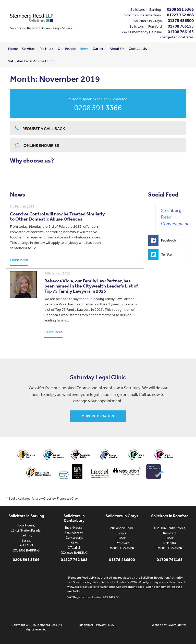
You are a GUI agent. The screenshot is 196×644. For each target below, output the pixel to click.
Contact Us (138, 49)
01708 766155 (181, 26)
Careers (99, 49)
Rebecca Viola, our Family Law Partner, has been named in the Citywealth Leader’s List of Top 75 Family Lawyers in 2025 (91, 286)
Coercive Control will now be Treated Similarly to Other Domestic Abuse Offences (57, 216)
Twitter (161, 254)
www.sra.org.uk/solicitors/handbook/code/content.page (106, 587)
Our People (67, 49)
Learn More (19, 260)
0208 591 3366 (180, 9)
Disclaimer (86, 625)
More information (98, 416)
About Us (117, 49)
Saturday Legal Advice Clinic (31, 61)
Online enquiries (37, 145)
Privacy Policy (105, 625)
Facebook (162, 240)
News (84, 49)
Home (13, 49)
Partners (47, 49)
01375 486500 (181, 20)
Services (29, 49)
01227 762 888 (180, 15)
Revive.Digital (177, 625)
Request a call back (40, 128)
